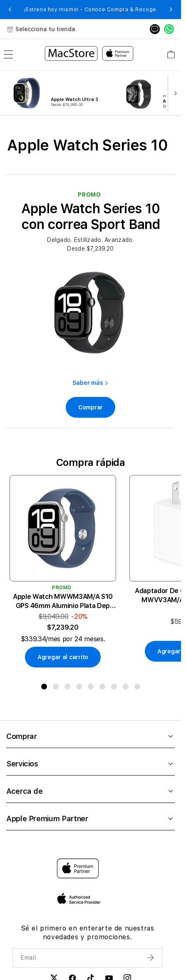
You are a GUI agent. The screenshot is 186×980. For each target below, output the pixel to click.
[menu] (8, 54)
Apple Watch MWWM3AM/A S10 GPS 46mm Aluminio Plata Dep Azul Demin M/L (63, 602)
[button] (10, 10)
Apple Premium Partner (91, 819)
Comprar (91, 736)
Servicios (91, 764)
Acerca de (91, 791)
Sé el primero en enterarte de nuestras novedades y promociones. (88, 933)
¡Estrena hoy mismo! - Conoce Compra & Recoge (90, 10)
